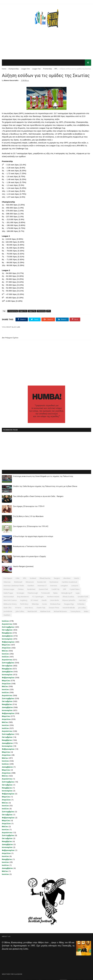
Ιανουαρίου (7, 639)
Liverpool (75, 586)
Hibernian (7, 582)
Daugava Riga (69, 604)
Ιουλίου (5, 621)
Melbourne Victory (10, 604)
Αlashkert (7, 615)
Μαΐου (5, 651)
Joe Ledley (82, 608)
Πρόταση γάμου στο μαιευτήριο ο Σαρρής (30, 557)
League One (25, 69)
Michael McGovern (60, 612)
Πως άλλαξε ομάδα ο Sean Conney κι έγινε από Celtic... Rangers (38, 496)
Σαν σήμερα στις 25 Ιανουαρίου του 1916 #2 (31, 526)
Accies (44, 604)
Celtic (18, 578)
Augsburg (24, 601)
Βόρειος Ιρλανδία (69, 601)
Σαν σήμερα (8, 578)
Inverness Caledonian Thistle (14, 586)
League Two (36, 69)
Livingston (64, 586)
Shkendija (35, 604)
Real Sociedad (9, 597)
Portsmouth (46, 593)
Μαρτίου (6, 645)
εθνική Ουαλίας (68, 597)
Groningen (20, 593)
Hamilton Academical (69, 582)
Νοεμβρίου (7, 633)
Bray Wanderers (23, 597)
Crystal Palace (75, 590)
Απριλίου (6, 648)
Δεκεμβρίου (7, 636)
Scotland (33, 578)
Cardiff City (55, 590)
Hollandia (81, 604)
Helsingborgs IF (67, 593)
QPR (64, 590)
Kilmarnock (30, 582)
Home (4, 69)
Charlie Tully (41, 608)
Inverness (54, 586)
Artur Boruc (29, 608)
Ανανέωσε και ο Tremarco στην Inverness (30, 547)
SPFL (56, 69)
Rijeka (55, 593)
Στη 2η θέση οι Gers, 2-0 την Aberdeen (28, 516)
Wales (86, 612)
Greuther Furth (83, 597)
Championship (14, 69)
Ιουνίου (5, 654)
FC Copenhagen (38, 597)
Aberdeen (67, 578)
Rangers (57, 578)
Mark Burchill (32, 612)
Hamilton (31, 586)
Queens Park (43, 590)
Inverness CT (42, 586)
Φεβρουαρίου (8, 642)
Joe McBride (8, 612)
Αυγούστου (7, 624)
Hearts (76, 578)
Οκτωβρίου (7, 630)
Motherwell (18, 582)
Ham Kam (82, 601)
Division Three (54, 608)
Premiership (48, 69)
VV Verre (18, 608)
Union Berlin (54, 601)
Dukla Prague (8, 593)
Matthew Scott (45, 612)
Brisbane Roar (55, 604)
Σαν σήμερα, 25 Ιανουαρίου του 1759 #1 (29, 506)
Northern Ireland (53, 597)
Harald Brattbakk (69, 608)
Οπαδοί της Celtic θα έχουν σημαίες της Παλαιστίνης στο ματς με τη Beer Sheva (45, 486)
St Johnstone (54, 582)
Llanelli (44, 601)
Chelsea (21, 590)
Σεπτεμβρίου (8, 627)
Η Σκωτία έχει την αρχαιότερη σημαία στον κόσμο (33, 537)
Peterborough (33, 593)
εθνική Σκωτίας (45, 578)
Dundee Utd (42, 582)
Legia (78, 593)
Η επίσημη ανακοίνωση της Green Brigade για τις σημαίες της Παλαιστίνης (43, 476)
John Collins (20, 612)
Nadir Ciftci (8, 608)
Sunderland (31, 590)
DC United (34, 601)
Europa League (9, 590)
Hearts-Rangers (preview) (23, 567)
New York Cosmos (10, 601)
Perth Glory (24, 604)
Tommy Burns (75, 612)
